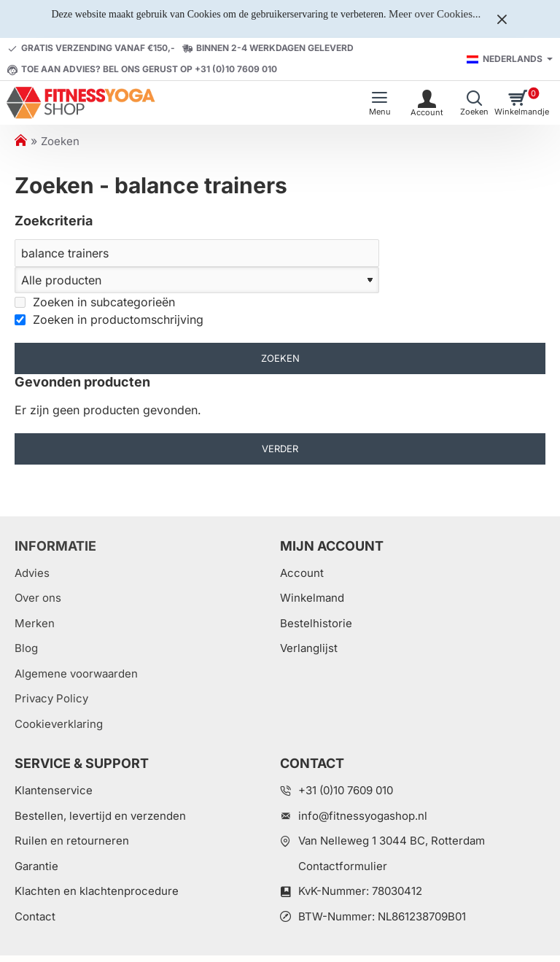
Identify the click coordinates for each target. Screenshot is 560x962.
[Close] (502, 19)
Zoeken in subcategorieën (95, 302)
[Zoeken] (197, 253)
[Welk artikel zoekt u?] (474, 103)
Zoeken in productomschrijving (109, 319)
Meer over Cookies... (435, 14)
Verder (280, 449)
